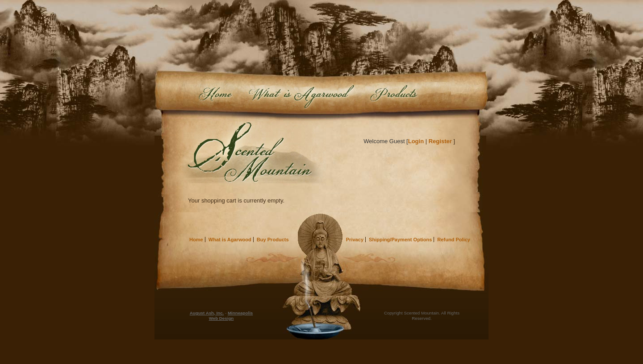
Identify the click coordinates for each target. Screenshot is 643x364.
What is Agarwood (300, 96)
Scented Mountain (251, 152)
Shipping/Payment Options (400, 240)
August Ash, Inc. (207, 313)
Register (440, 141)
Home (216, 96)
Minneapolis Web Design (231, 316)
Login (416, 141)
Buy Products (408, 96)
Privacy (355, 240)
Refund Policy (454, 240)
